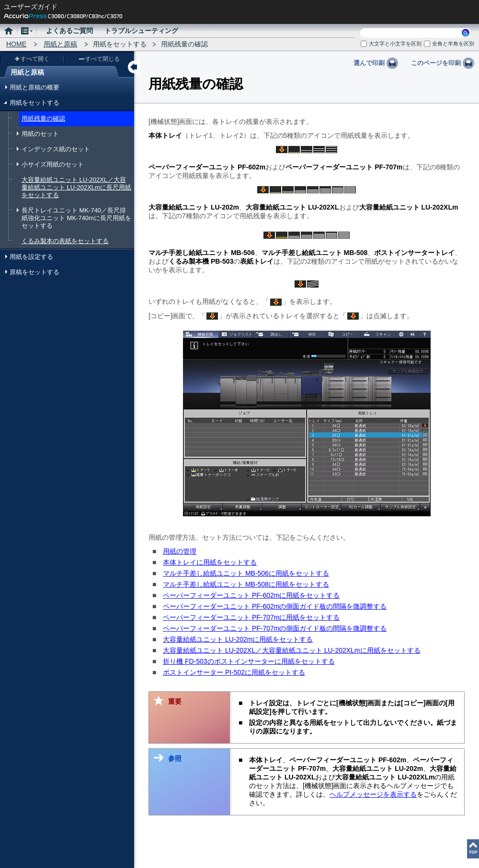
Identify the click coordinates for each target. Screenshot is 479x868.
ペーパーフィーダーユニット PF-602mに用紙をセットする (251, 595)
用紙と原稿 (60, 44)
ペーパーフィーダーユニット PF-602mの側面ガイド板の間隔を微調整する (275, 606)
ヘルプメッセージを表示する (373, 794)
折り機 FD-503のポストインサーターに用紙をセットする (249, 661)
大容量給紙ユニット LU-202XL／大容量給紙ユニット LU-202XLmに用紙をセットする (292, 650)
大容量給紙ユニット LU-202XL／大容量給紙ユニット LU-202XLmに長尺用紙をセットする (76, 187)
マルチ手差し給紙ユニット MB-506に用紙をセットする (246, 573)
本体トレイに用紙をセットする (210, 562)
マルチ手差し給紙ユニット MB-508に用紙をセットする (246, 584)
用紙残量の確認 (43, 118)
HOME (16, 44)
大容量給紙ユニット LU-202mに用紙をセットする (238, 639)
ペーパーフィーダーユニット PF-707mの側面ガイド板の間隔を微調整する (275, 628)
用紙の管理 (180, 551)
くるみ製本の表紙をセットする (65, 241)
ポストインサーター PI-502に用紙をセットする (234, 672)
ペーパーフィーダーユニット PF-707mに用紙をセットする (251, 617)
